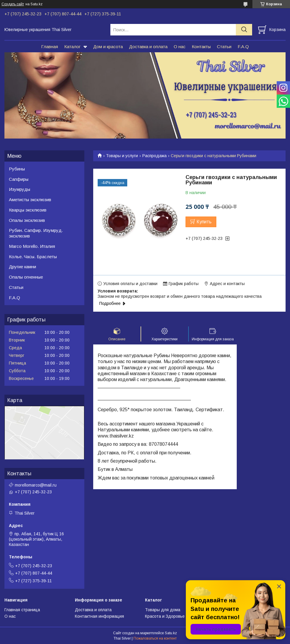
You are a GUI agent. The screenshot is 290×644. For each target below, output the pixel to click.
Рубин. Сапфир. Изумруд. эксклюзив (36, 233)
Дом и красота (108, 47)
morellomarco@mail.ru (36, 485)
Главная (50, 47)
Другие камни (22, 267)
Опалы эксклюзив (27, 220)
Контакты (201, 47)
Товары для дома (163, 610)
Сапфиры (19, 179)
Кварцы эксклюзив (28, 210)
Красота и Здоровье (165, 616)
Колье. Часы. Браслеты (33, 257)
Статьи (224, 47)
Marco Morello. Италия (32, 246)
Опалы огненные (26, 277)
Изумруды (20, 189)
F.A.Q (243, 47)
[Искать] (244, 30)
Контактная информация (99, 616)
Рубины (17, 169)
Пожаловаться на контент (155, 638)
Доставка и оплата (148, 47)
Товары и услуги (122, 156)
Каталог (72, 47)
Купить (204, 222)
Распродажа (154, 156)
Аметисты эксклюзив (30, 200)
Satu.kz (171, 633)
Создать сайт (13, 4)
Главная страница (22, 610)
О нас (180, 47)
